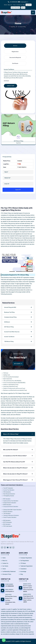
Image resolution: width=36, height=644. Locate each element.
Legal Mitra (29, 5)
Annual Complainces (18, 141)
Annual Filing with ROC (10, 307)
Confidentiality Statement (9, 572)
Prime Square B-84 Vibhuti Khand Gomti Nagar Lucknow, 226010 (28, 599)
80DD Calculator (7, 505)
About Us (10, 5)
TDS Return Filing (9, 341)
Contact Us (19, 5)
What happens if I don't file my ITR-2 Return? (15, 480)
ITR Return (23, 563)
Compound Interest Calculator (11, 506)
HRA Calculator (7, 492)
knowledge (23, 572)
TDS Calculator (7, 513)
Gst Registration (25, 561)
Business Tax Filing (9, 312)
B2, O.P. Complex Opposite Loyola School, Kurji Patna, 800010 (28, 589)
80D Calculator (7, 520)
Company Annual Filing (10, 317)
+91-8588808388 (14, 2)
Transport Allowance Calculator (11, 515)
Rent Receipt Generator (9, 494)
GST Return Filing (9, 327)
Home (5, 5)
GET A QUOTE (18, 364)
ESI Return (7, 322)
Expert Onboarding (15, 8)
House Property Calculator (10, 517)
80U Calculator (7, 524)
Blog (24, 5)
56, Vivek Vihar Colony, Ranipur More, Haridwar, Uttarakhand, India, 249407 (11, 600)
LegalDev (17, 641)
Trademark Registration (26, 566)
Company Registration (26, 558)
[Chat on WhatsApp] (4, 640)
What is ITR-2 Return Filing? (11, 434)
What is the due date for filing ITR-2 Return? (15, 468)
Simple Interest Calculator (10, 503)
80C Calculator (7, 499)
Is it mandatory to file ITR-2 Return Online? (15, 456)
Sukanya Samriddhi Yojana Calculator (12, 510)
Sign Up (23, 8)
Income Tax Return (9, 337)
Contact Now (10, 86)
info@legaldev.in (24, 2)
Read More (18, 143)
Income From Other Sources (12, 332)
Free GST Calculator (8, 488)
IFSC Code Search (8, 526)
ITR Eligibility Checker (9, 496)
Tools (14, 5)
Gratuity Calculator (8, 511)
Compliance (23, 569)
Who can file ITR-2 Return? (11, 450)
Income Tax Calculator (9, 490)
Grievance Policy (7, 574)
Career (4, 569)
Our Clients (5, 566)
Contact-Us (5, 563)
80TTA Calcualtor (8, 522)
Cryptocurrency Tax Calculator (11, 501)
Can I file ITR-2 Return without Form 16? (14, 462)
